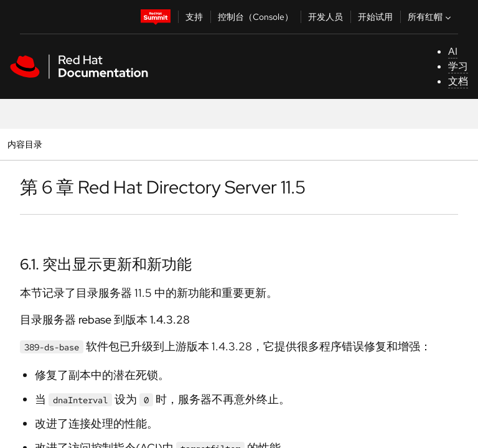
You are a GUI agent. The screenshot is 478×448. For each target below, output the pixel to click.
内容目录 (25, 144)
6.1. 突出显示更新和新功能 (106, 264)
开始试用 (375, 17)
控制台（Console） (255, 17)
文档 (458, 81)
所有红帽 (431, 17)
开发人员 (326, 17)
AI (453, 51)
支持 (194, 17)
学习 (458, 66)
